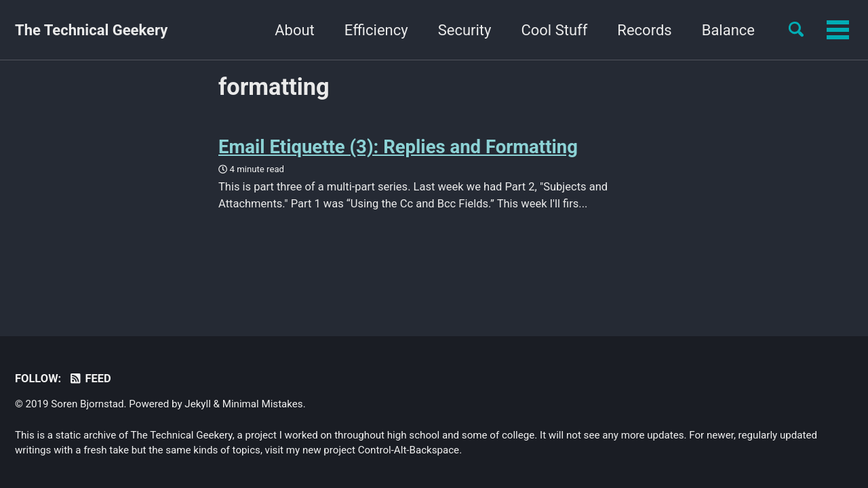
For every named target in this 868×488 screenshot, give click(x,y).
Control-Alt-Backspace (409, 450)
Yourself (727, 30)
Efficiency (292, 30)
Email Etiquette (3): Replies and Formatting (398, 147)
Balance (644, 30)
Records (560, 30)
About (211, 30)
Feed (90, 379)
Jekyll (198, 404)
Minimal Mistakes (263, 404)
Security (380, 30)
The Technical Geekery (91, 30)
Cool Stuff (470, 30)
